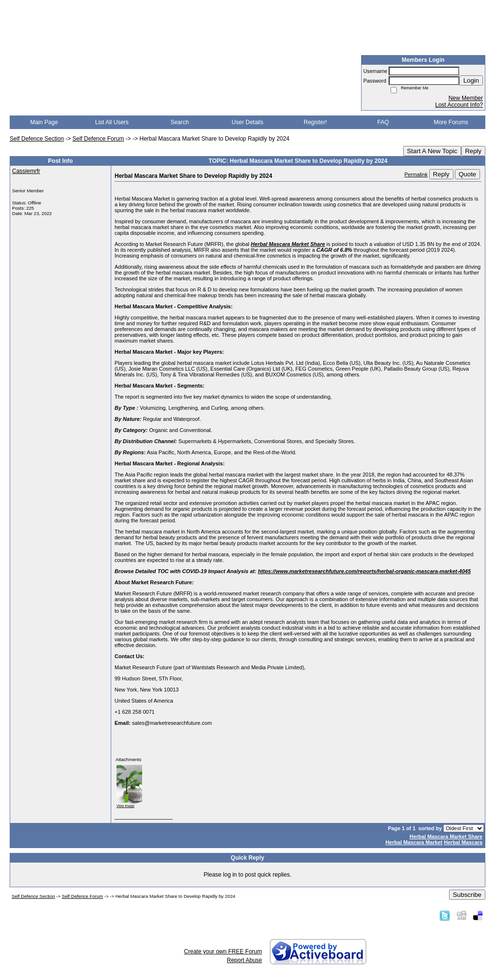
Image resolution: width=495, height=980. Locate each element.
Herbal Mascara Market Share (446, 836)
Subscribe (467, 895)
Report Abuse (244, 960)
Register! (315, 122)
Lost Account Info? (459, 105)
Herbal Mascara (463, 842)
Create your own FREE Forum (223, 951)
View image (125, 806)
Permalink (416, 174)
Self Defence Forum (98, 139)
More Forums (451, 122)
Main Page (44, 122)
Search (180, 122)
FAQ (383, 122)
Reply (473, 151)
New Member (466, 98)
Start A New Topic (432, 151)
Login (471, 80)
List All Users (112, 122)
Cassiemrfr (26, 171)
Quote (467, 174)
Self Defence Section (37, 139)
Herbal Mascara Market (414, 842)
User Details (247, 122)
